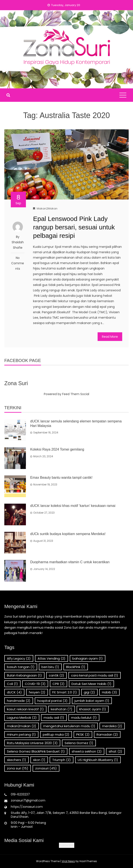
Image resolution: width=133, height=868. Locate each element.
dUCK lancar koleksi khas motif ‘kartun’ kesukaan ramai (73, 506)
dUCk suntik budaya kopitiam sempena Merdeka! (68, 534)
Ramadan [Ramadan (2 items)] (107, 734)
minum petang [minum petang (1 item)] (21, 734)
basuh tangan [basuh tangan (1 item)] (21, 667)
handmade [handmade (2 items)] (19, 701)
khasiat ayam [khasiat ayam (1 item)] (93, 709)
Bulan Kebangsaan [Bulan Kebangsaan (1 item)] (24, 675)
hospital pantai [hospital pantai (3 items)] (52, 701)
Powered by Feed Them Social (66, 394)
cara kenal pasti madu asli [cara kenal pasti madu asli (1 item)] (95, 675)
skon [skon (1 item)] (39, 760)
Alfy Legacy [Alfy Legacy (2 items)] (19, 658)
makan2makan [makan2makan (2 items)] (22, 726)
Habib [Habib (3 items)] (109, 692)
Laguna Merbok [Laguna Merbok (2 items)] (22, 718)
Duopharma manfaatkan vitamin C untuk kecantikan (70, 562)
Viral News (68, 861)
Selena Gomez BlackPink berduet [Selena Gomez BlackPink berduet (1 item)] (36, 751)
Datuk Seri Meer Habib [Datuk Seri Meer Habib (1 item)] (91, 684)
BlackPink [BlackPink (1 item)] (76, 667)
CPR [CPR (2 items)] (59, 684)
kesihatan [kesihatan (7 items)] (62, 709)
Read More (110, 337)
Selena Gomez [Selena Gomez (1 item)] (79, 743)
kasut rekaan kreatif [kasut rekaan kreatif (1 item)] (25, 709)
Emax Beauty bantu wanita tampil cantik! (61, 478)
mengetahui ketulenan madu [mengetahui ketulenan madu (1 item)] (69, 726)
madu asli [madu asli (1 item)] (54, 718)
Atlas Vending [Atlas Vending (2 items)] (51, 658)
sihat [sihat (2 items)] (115, 751)
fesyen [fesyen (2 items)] (37, 692)
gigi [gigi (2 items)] (89, 692)
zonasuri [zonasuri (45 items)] (46, 768)
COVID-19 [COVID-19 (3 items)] (35, 684)
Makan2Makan (47, 208)
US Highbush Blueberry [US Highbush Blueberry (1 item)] (98, 760)
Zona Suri (16, 383)
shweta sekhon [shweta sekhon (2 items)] (87, 751)
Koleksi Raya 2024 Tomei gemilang (57, 449)
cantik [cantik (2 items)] (56, 675)
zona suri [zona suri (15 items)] (18, 768)
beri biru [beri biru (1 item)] (50, 667)
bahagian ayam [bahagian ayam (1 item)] (88, 658)
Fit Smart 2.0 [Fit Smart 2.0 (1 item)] (65, 692)
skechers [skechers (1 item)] (17, 760)
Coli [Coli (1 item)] (12, 684)
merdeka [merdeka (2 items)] (112, 726)
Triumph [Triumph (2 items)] (62, 760)
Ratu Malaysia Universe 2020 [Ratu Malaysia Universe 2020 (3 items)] (32, 743)
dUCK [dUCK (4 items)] (14, 692)
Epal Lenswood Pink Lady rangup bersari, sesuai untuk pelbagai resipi (74, 227)
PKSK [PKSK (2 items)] (83, 734)
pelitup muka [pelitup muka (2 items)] (56, 734)
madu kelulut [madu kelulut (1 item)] (84, 718)
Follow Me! (67, 845)
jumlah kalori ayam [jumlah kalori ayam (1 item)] (92, 701)
